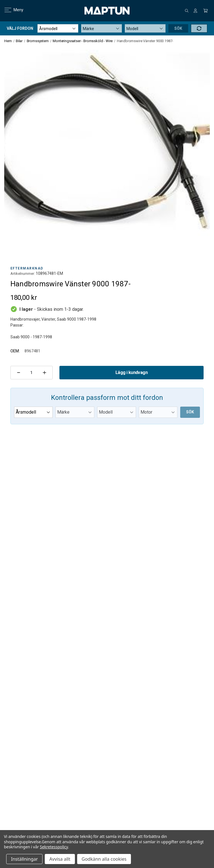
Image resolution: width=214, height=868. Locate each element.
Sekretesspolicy (54, 847)
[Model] (145, 28)
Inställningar (24, 859)
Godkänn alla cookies (104, 859)
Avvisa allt (60, 859)
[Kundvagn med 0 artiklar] (206, 11)
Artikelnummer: (23, 274)
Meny (11, 10)
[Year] (58, 28)
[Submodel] (158, 412)
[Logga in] (195, 11)
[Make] (102, 28)
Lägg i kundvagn (131, 372)
